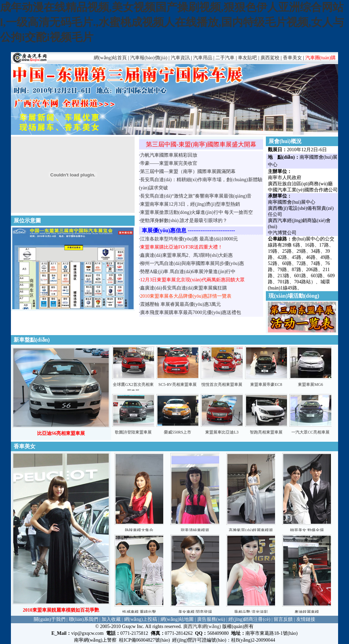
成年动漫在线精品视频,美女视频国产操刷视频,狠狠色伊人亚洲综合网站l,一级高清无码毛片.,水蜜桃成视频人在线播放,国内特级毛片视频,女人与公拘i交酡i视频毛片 (172, 22)
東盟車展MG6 (310, 384)
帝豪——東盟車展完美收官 (169, 163)
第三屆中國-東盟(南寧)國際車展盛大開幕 (201, 144)
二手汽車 (225, 58)
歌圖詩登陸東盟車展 (133, 432)
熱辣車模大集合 (139, 530)
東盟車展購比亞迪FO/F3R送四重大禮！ (181, 247)
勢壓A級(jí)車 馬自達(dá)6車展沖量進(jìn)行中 (188, 272)
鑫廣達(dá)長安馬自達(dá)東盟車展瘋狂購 (184, 288)
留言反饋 (283, 619)
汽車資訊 (180, 58)
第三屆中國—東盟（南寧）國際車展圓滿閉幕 (188, 171)
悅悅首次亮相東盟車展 (222, 384)
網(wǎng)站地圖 (177, 619)
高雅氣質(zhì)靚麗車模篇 (251, 530)
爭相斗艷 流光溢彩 (251, 612)
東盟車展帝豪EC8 (266, 384)
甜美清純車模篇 (195, 530)
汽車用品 (203, 58)
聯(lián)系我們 (84, 619)
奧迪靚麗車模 (307, 612)
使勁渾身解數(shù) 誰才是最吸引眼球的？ (184, 221)
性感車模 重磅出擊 (139, 612)
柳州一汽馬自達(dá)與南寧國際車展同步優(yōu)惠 (192, 263)
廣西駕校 (270, 58)
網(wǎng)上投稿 (141, 619)
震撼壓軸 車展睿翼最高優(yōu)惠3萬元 (180, 304)
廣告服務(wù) (211, 619)
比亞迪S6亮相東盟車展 (61, 433)
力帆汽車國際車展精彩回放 (169, 155)
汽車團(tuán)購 (321, 58)
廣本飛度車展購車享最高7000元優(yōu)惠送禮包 (191, 312)
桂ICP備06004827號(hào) (144, 640)
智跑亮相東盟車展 (266, 432)
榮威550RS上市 (178, 432)
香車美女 (292, 58)
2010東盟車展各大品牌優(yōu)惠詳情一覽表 (186, 296)
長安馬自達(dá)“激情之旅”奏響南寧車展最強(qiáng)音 (196, 196)
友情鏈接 (306, 619)
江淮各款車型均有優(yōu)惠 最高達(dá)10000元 (189, 239)
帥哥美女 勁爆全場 (307, 530)
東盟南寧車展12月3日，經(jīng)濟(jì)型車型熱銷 (190, 204)
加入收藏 (111, 619)
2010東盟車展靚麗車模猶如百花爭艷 (61, 610)
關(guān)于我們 (50, 619)
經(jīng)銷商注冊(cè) (249, 619)
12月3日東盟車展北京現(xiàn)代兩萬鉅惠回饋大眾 (192, 280)
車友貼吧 (247, 58)
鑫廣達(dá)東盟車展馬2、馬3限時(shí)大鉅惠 (186, 255)
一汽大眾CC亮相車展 (310, 432)
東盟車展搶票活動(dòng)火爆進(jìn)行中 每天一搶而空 (196, 212)
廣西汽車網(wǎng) (202, 626)
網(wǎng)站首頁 (110, 58)
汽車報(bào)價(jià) (149, 58)
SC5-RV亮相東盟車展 (178, 384)
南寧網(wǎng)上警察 (95, 640)
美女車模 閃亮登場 (195, 612)
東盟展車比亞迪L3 (222, 432)
